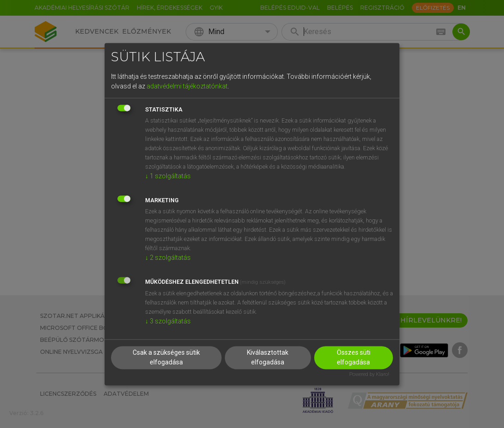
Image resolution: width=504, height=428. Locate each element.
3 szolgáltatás (168, 322)
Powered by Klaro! (369, 374)
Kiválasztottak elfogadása (268, 357)
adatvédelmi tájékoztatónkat (187, 87)
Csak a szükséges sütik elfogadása (166, 357)
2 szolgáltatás (168, 258)
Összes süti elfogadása (354, 357)
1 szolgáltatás (168, 176)
